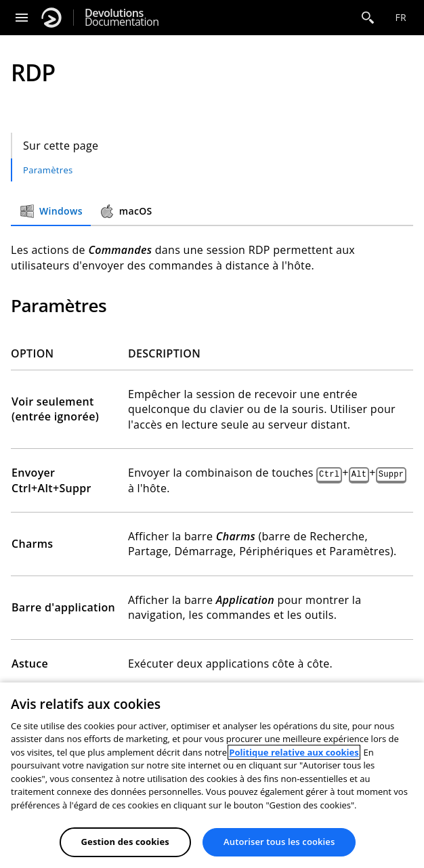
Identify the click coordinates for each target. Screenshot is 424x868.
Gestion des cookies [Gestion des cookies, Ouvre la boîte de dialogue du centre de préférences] (125, 842)
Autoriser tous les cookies (279, 842)
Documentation (122, 18)
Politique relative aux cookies (294, 752)
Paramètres (48, 170)
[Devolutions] (51, 18)
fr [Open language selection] (401, 17)
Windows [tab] (51, 211)
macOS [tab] (126, 211)
